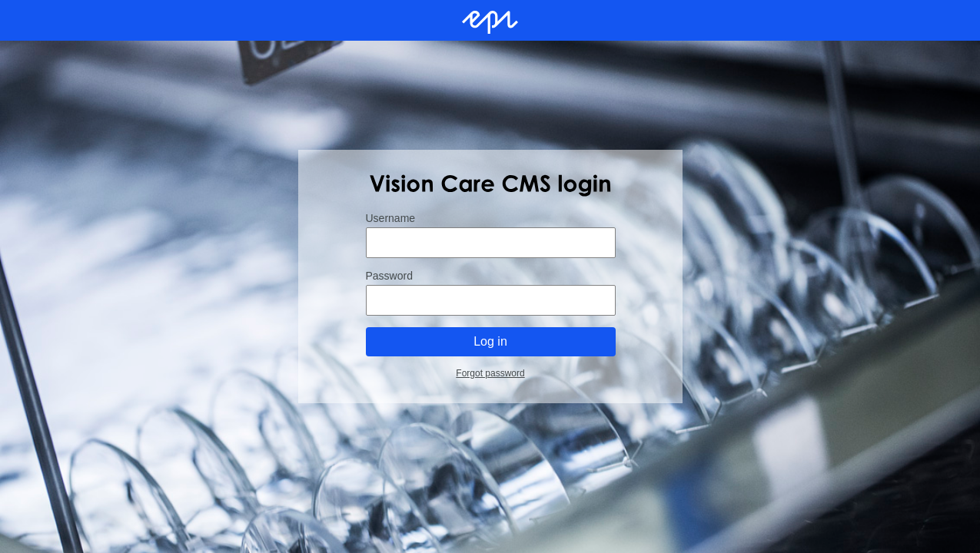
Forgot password (490, 373)
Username (390, 218)
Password (389, 276)
